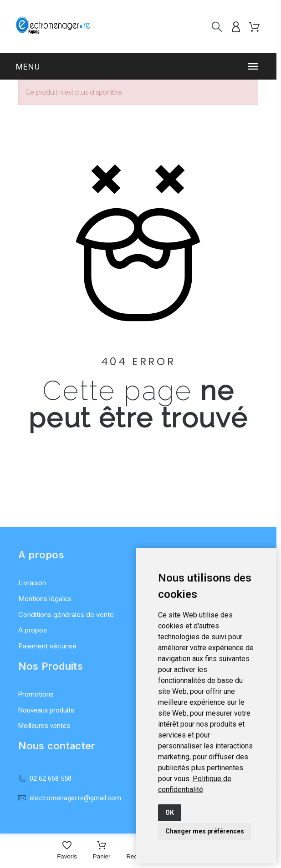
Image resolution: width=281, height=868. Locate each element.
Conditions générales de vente (66, 615)
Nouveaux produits (46, 710)
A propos (33, 630)
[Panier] (102, 851)
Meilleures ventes (44, 726)
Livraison (32, 583)
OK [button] (170, 813)
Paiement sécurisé (47, 646)
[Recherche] (217, 27)
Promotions (36, 694)
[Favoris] (67, 851)
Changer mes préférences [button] (205, 831)
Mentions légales (45, 599)
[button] (138, 66)
